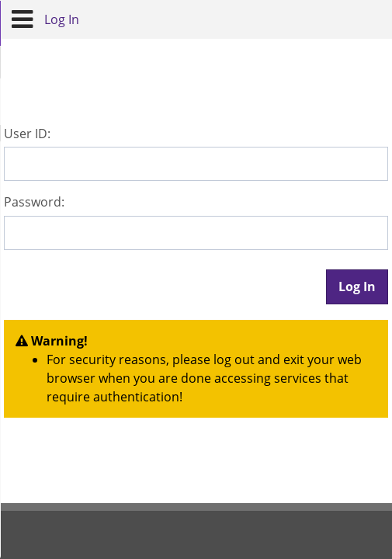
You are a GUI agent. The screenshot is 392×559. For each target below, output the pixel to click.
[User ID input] (196, 164)
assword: (34, 202)
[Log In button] (357, 287)
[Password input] (196, 233)
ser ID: (27, 134)
